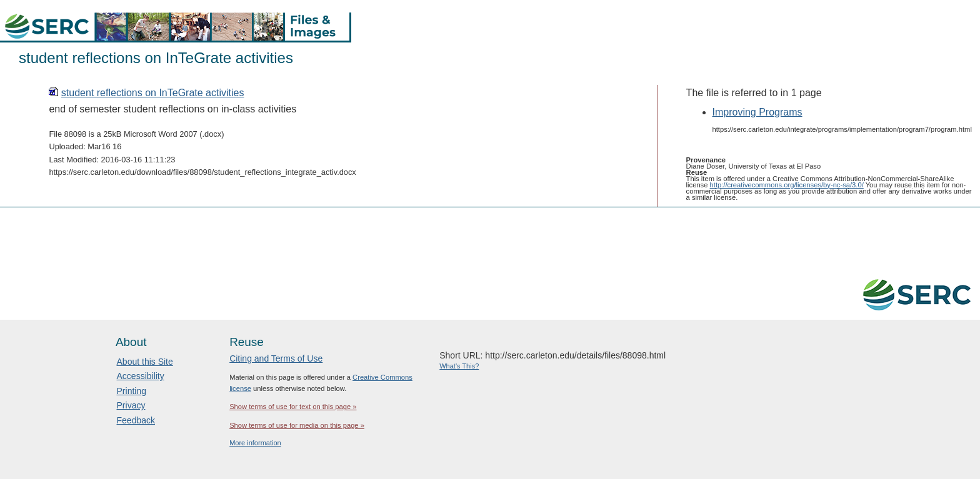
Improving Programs (757, 112)
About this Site (145, 362)
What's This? (459, 366)
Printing (132, 391)
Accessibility (141, 376)
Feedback (136, 420)
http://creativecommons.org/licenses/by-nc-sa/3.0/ (787, 185)
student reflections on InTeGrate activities (153, 93)
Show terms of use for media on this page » (297, 425)
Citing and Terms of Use (276, 358)
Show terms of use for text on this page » (293, 407)
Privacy (131, 405)
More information (255, 443)
